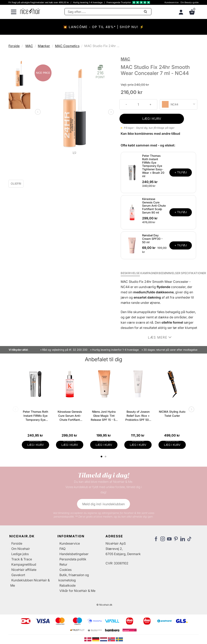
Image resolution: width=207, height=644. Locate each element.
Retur (63, 564)
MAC (29, 46)
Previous (39, 112)
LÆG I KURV (152, 119)
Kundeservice (172, 2)
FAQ (62, 549)
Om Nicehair (21, 549)
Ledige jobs (20, 554)
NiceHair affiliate (24, 570)
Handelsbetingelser (74, 554)
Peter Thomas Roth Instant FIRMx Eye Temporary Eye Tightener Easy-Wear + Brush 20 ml (153, 166)
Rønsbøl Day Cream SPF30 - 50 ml (152, 239)
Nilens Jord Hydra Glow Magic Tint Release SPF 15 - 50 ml (104, 416)
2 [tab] (106, 457)
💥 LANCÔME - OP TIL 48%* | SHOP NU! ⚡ (104, 27)
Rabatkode (68, 585)
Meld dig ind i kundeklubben (103, 504)
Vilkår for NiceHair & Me (77, 591)
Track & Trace (22, 559)
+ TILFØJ (181, 172)
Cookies (65, 570)
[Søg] (108, 12)
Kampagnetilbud (24, 564)
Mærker (44, 46)
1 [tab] (102, 457)
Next (110, 112)
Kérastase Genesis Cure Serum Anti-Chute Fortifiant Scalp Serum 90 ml (154, 206)
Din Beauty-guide (190, 2)
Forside (14, 46)
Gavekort (18, 575)
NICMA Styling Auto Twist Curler (172, 414)
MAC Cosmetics (67, 46)
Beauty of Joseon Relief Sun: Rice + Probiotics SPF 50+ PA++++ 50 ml (138, 416)
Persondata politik (73, 559)
